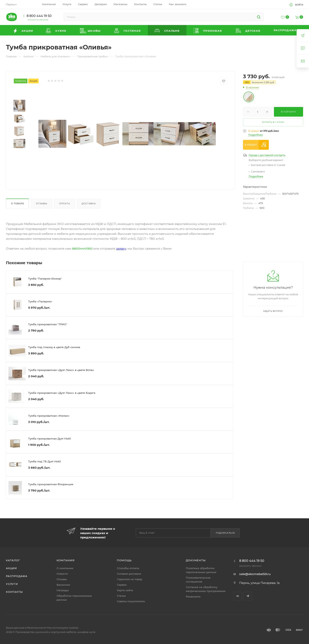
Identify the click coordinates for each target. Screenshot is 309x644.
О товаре (17, 204)
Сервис (122, 585)
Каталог (13, 560)
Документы (196, 560)
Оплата (65, 204)
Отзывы (42, 204)
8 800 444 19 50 (39, 16)
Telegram (248, 596)
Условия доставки (129, 574)
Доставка (89, 204)
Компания (66, 560)
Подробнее (256, 135)
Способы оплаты (128, 568)
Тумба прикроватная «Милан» (49, 416)
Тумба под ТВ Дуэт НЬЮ (45, 461)
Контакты (14, 592)
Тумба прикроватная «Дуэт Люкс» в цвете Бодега (62, 393)
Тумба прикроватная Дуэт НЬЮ (50, 439)
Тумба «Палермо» (40, 301)
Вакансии (63, 585)
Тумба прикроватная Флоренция (51, 484)
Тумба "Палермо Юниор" (45, 279)
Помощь (124, 560)
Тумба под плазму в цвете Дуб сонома (54, 347)
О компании (65, 568)
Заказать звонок (38, 20)
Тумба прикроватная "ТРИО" (48, 324)
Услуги (12, 584)
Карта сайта (125, 590)
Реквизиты (193, 597)
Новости (62, 574)
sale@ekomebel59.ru (255, 574)
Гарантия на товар (130, 579)
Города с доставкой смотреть (267, 155)
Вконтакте (238, 596)
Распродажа (17, 576)
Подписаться (225, 533)
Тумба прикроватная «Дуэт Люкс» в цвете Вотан (61, 370)
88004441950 (82, 249)
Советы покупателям (131, 601)
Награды (63, 590)
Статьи (121, 596)
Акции (11, 568)
